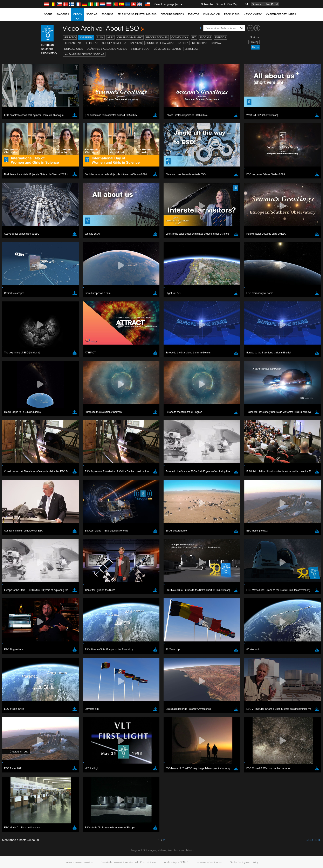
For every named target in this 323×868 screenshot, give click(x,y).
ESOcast (205, 37)
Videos (77, 17)
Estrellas (191, 49)
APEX (110, 37)
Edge (48, 530)
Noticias (92, 14)
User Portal (271, 4)
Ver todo (70, 37)
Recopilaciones (157, 37)
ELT (194, 37)
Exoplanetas (72, 43)
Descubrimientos (172, 14)
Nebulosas (200, 43)
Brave (48, 523)
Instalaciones (73, 49)
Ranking (254, 42)
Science (257, 4)
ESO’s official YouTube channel (129, 451)
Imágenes (63, 14)
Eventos (194, 14)
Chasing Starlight (130, 37)
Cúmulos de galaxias (160, 43)
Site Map (233, 4)
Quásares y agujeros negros (107, 49)
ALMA (100, 37)
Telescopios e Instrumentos (137, 14)
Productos (232, 14)
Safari (48, 538)
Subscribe (207, 4)
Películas (91, 43)
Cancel (66, 599)
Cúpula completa (114, 43)
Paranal (217, 43)
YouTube (41, 451)
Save (46, 599)
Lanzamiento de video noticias (84, 54)
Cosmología (180, 37)
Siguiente (313, 840)
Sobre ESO (86, 37)
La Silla (183, 43)
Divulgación (212, 14)
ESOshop (108, 14)
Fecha (255, 47)
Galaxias (136, 43)
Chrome (49, 527)
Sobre (48, 14)
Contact (220, 4)
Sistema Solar (140, 49)
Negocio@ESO (253, 14)
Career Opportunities (281, 14)
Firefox (48, 534)
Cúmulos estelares (167, 49)
